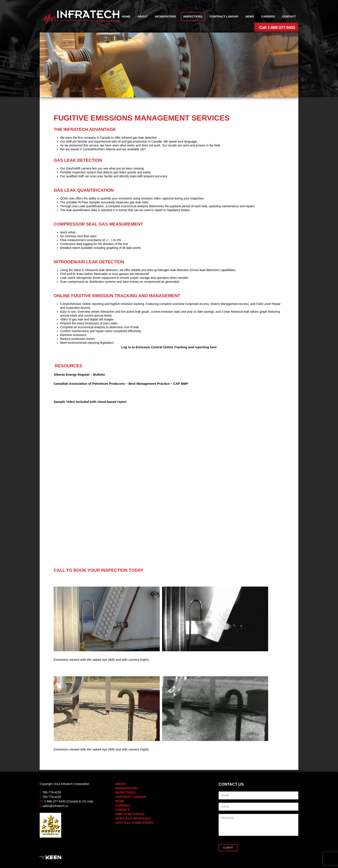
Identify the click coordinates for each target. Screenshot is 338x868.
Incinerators (166, 16)
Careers (268, 16)
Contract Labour (224, 16)
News (250, 16)
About (143, 16)
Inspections (193, 16)
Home (126, 16)
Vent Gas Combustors (134, 823)
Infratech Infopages (133, 818)
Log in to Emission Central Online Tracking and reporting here (169, 347)
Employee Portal (130, 814)
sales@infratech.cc (55, 806)
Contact (289, 16)
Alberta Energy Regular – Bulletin (79, 374)
